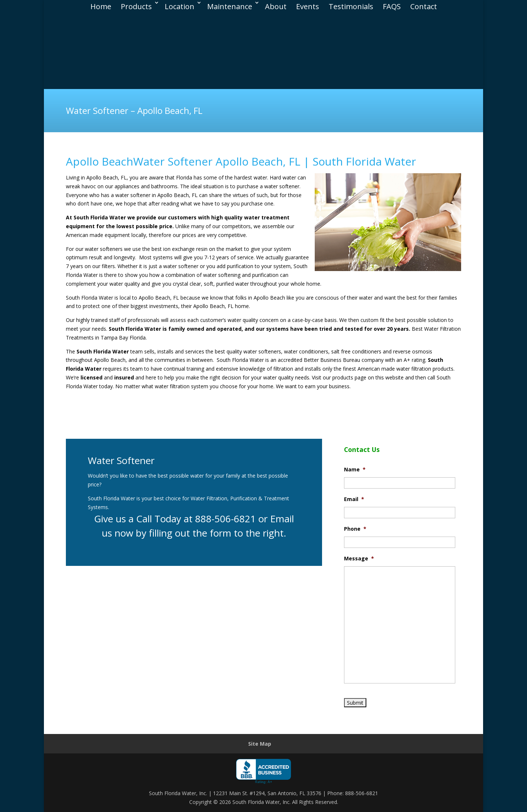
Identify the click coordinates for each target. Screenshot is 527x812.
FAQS (392, 6)
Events (308, 6)
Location (180, 6)
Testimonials (351, 6)
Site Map (260, 744)
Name (355, 470)
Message (359, 559)
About (276, 6)
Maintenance (230, 6)
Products (136, 6)
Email (354, 499)
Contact (424, 6)
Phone (355, 529)
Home (101, 6)
